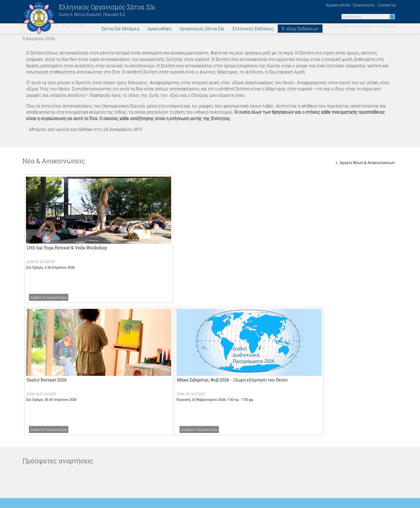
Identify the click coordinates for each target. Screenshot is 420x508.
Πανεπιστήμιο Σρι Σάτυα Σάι (185, 441)
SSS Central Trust (44, 441)
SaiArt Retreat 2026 (171, 245)
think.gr (220, 503)
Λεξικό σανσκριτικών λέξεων (317, 420)
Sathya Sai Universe (47, 410)
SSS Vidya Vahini (305, 400)
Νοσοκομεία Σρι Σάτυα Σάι (183, 431)
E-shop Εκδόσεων (300, 29)
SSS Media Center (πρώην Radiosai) (193, 390)
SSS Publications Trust (180, 400)
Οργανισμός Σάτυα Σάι (202, 29)
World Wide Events (46, 431)
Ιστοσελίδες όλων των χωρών (57, 400)
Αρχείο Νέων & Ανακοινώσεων (366, 157)
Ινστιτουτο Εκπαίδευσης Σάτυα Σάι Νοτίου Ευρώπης (340, 390)
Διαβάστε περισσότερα (49, 294)
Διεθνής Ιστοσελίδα (46, 390)
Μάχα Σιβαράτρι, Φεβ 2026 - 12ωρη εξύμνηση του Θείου (329, 245)
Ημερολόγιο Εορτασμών (312, 431)
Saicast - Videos (173, 410)
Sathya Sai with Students (314, 410)
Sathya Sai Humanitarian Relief (59, 420)
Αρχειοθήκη (160, 29)
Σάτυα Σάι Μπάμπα (120, 29)
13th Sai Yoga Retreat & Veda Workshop (67, 245)
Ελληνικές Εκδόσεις (253, 29)
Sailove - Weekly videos (181, 420)
